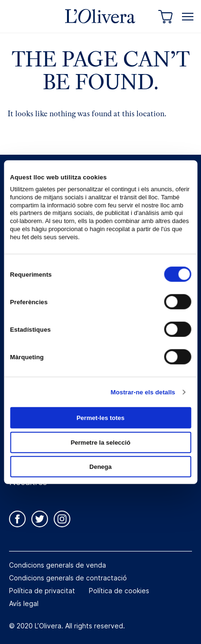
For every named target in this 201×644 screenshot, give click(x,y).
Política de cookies (119, 591)
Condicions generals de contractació (68, 578)
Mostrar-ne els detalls (143, 392)
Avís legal (24, 603)
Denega (100, 467)
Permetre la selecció (101, 442)
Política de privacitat (42, 591)
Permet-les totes (100, 418)
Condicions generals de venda (57, 565)
